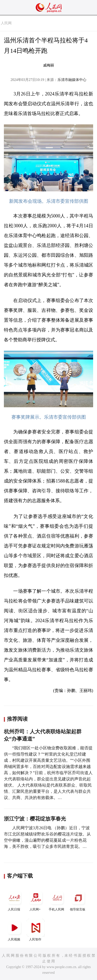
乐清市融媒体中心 (72, 80)
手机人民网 (57, 900)
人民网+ (36, 900)
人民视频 (14, 930)
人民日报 (14, 900)
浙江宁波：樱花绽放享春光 (35, 819)
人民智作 (36, 930)
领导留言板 (78, 900)
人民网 (6, 23)
